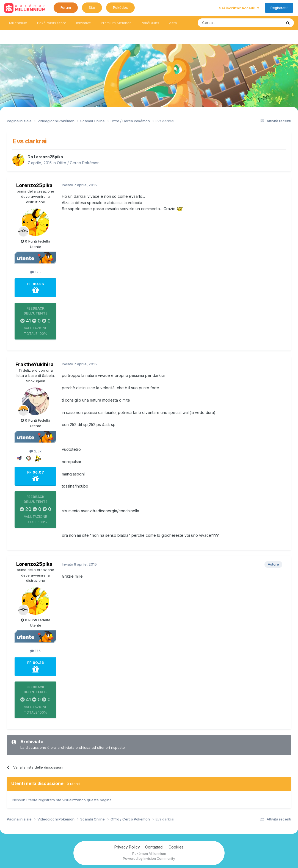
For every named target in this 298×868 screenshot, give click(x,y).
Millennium (18, 23)
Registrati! (279, 8)
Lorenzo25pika (48, 157)
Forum (66, 7)
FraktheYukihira (35, 364)
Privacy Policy (127, 847)
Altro (173, 23)
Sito (92, 7)
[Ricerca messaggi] (227, 23)
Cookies (176, 847)
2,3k (35, 451)
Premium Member (116, 23)
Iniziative (84, 23)
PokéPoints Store (52, 23)
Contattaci (154, 847)
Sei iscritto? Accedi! (239, 8)
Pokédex (120, 7)
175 (35, 272)
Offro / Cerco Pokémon (78, 163)
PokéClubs (150, 23)
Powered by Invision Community (149, 859)
